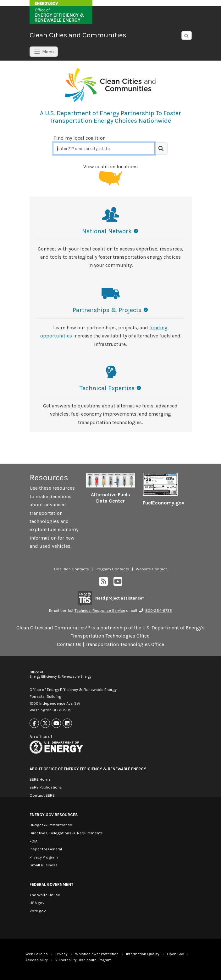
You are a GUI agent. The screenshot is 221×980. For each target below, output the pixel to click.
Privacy (61, 954)
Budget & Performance (51, 825)
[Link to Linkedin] (67, 723)
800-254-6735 (155, 610)
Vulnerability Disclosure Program (83, 960)
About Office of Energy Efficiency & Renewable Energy (88, 769)
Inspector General (46, 849)
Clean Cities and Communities (78, 35)
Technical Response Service (97, 610)
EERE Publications (46, 787)
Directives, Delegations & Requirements (66, 833)
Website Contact (151, 569)
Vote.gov (38, 911)
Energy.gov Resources (54, 815)
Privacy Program (44, 857)
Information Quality (143, 954)
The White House (45, 895)
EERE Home (40, 779)
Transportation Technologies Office (125, 644)
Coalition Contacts (72, 569)
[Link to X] (45, 723)
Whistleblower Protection (97, 954)
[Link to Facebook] (34, 723)
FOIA (33, 841)
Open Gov (175, 954)
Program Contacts (112, 569)
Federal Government (51, 884)
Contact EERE (42, 795)
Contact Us (69, 644)
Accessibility (37, 960)
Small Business (44, 865)
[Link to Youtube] (56, 723)
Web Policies (37, 954)
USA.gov (37, 903)
